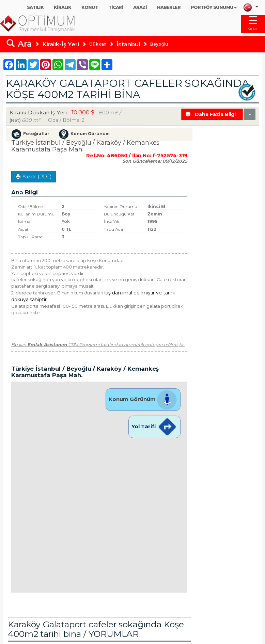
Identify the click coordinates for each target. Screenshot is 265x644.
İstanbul (128, 44)
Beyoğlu (159, 44)
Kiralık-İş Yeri (61, 44)
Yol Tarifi (154, 426)
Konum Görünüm (143, 399)
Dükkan (98, 44)
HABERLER (169, 7)
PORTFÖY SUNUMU (214, 7)
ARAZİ (140, 7)
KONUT (90, 7)
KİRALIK (63, 7)
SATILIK (35, 7)
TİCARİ (116, 7)
